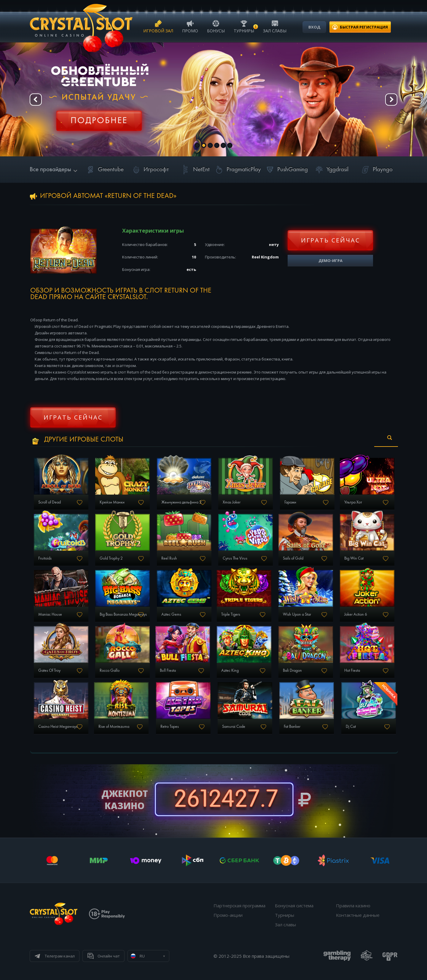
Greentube (104, 170)
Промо (190, 26)
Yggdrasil (331, 170)
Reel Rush (169, 558)
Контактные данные (358, 915)
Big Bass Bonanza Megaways (123, 614)
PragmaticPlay (237, 170)
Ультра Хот (353, 502)
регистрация (364, 27)
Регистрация (99, 117)
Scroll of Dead (50, 502)
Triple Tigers (231, 614)
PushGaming (286, 170)
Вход (314, 27)
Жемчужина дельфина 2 (181, 502)
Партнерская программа (239, 906)
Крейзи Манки (112, 502)
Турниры (244, 26)
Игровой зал (158, 26)
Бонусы (216, 26)
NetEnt (195, 170)
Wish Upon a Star (297, 614)
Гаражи (290, 502)
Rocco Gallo (110, 671)
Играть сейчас (330, 240)
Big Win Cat (354, 558)
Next (391, 100)
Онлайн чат (109, 956)
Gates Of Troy (49, 671)
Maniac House (50, 614)
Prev (36, 100)
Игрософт (150, 170)
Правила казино (353, 906)
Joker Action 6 (356, 614)
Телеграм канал (60, 956)
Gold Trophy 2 (111, 558)
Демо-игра (330, 261)
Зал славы (275, 26)
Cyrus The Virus (235, 558)
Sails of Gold (293, 558)
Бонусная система (294, 906)
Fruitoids (45, 558)
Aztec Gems (171, 614)
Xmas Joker (232, 502)
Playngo (376, 170)
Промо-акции (228, 915)
